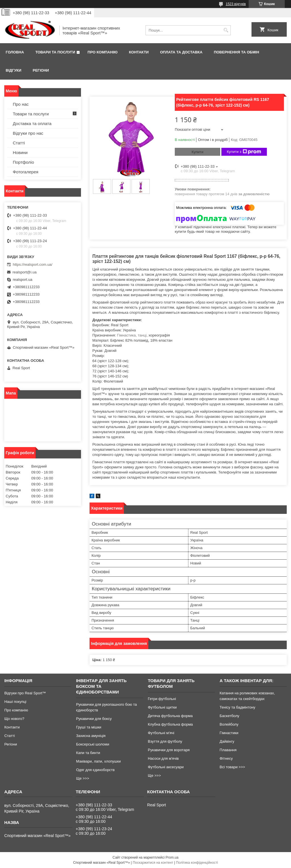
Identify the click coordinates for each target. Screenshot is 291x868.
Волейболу (229, 724)
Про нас (21, 104)
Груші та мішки (89, 727)
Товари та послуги (55, 52)
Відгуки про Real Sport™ (25, 693)
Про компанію (103, 52)
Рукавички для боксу (94, 719)
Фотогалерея (26, 172)
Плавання (228, 750)
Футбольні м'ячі (161, 733)
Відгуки (13, 70)
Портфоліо (23, 162)
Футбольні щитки (162, 707)
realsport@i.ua (25, 272)
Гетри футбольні (162, 699)
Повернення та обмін (236, 52)
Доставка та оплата (32, 123)
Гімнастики (229, 733)
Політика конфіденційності (197, 863)
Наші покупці (15, 702)
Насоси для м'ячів (163, 758)
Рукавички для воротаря (169, 750)
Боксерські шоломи (93, 744)
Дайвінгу (227, 741)
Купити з (244, 152)
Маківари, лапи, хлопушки (98, 761)
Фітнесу (226, 758)
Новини (20, 152)
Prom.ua (172, 857)
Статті (19, 143)
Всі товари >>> (232, 767)
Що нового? (14, 719)
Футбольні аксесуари (166, 767)
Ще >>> (83, 778)
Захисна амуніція (91, 736)
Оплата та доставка (181, 52)
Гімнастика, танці (132, 335)
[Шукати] (226, 30)
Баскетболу (229, 716)
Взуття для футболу (165, 741)
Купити (198, 152)
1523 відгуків (236, 4)
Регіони (41, 70)
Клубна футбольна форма (170, 724)
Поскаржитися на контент (153, 863)
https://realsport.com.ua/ (33, 264)
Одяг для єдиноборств (95, 770)
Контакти (139, 52)
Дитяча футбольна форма (170, 716)
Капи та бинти (88, 753)
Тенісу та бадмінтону (237, 707)
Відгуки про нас (28, 133)
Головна (15, 52)
